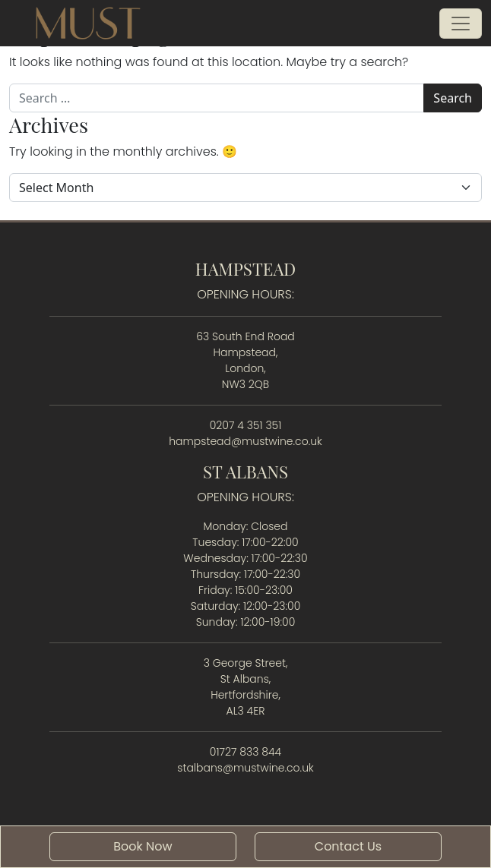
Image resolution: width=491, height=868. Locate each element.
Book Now (143, 846)
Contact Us (348, 846)
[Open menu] (461, 24)
